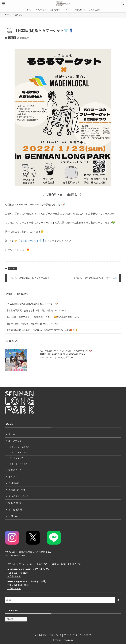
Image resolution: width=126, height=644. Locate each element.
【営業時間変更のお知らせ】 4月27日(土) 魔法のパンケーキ (36, 310)
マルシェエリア (17, 458)
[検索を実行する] (118, 600)
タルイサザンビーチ (18, 496)
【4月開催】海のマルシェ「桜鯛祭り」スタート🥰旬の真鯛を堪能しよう (43, 317)
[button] (122, 4)
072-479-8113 (21, 573)
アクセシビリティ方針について (78, 635)
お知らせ (12, 38)
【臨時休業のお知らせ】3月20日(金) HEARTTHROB (32, 324)
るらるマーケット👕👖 (32, 241)
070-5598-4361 (21, 585)
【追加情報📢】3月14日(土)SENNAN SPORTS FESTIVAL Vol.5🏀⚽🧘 (42, 330)
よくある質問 (15, 509)
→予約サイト (14, 576)
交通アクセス (15, 470)
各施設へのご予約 (17, 490)
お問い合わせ (15, 516)
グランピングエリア (18, 464)
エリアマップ (15, 441)
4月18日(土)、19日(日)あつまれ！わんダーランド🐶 (32, 304)
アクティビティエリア (19, 447)
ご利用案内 (14, 483)
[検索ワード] (63, 600)
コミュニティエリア (18, 452)
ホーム (12, 434)
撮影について (15, 503)
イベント (13, 477)
